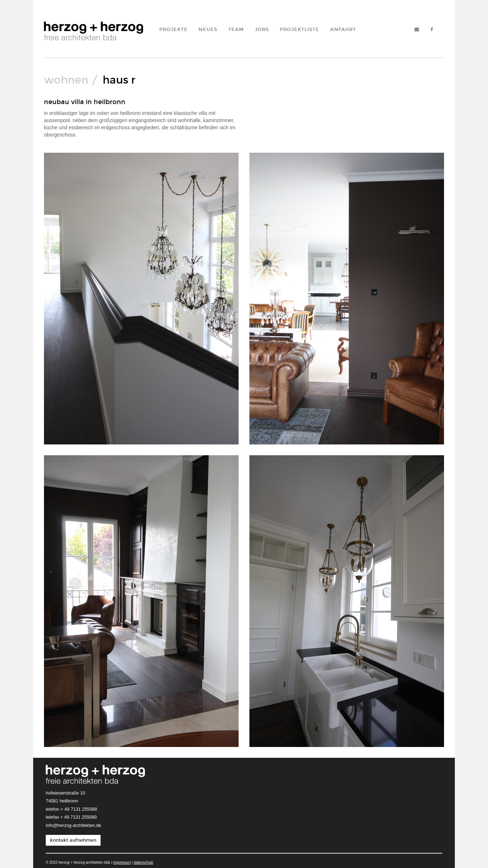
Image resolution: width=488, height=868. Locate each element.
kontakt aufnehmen (73, 840)
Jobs (262, 29)
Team (236, 29)
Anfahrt (343, 29)
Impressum (122, 862)
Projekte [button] (174, 29)
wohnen (66, 80)
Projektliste (300, 29)
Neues (208, 29)
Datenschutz (143, 862)
